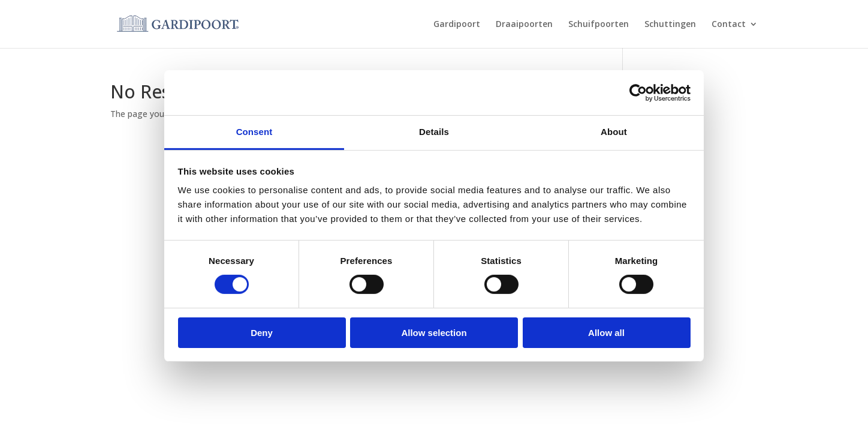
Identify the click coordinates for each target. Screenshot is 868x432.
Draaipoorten (524, 25)
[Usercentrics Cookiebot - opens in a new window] (638, 92)
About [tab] (614, 132)
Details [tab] (434, 132)
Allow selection (434, 333)
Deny (262, 333)
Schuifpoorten (599, 25)
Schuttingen (670, 25)
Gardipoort (457, 25)
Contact (729, 25)
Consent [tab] (254, 132)
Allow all (606, 333)
